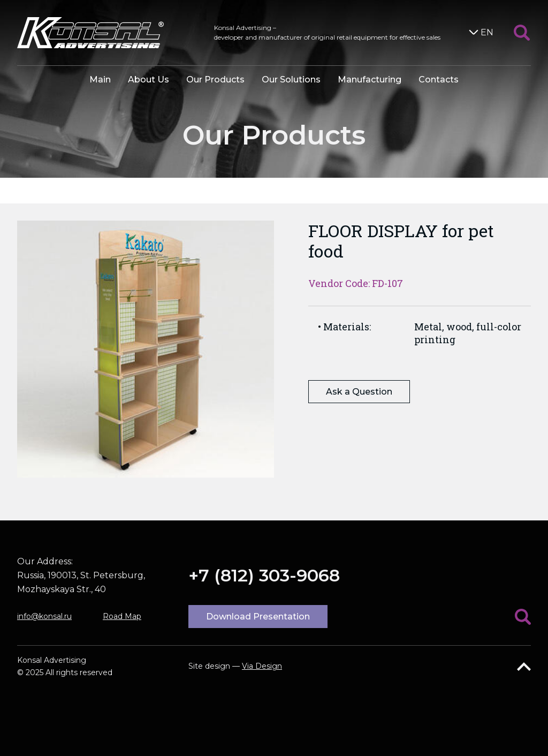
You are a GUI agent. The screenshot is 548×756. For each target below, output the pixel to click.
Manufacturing (370, 80)
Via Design (262, 666)
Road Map (122, 616)
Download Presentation (258, 617)
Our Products (215, 80)
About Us (149, 80)
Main (100, 80)
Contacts (439, 80)
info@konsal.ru (44, 616)
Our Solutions (291, 80)
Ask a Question (359, 392)
